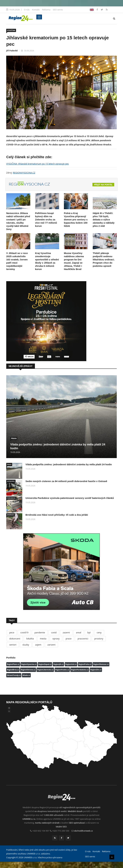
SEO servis (58, 10)
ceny (99, 632)
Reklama (46, 10)
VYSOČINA (11, 30)
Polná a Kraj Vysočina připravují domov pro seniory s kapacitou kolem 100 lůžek (76, 220)
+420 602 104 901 (41, 831)
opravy (56, 639)
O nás (27, 10)
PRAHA (14, 438)
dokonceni (15, 639)
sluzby (26, 645)
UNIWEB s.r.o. (29, 819)
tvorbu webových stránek (47, 823)
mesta (43, 639)
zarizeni (51, 645)
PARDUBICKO (11, 498)
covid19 (24, 632)
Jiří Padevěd (12, 51)
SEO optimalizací (77, 823)
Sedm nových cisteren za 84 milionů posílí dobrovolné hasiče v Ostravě (66, 481)
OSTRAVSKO (11, 481)
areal (79, 632)
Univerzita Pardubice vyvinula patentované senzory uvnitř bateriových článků (70, 498)
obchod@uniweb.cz (83, 831)
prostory (99, 639)
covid (54, 632)
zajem (38, 645)
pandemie (40, 632)
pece (12, 632)
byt (89, 632)
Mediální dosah (75, 811)
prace (69, 639)
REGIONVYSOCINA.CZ (24, 173)
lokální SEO (61, 827)
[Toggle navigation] (39, 17)
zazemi (66, 632)
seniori (13, 645)
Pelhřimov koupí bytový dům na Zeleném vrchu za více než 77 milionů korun (46, 220)
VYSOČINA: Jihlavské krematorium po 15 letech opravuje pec (38, 164)
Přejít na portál (103, 185)
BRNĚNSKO (11, 515)
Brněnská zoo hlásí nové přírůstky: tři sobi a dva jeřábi (57, 515)
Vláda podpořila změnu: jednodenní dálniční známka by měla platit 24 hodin (69, 464)
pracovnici (83, 639)
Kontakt (36, 10)
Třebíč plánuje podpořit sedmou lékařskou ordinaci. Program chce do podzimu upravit (104, 260)
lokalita (30, 639)
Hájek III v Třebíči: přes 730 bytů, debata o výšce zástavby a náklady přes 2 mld (104, 220)
